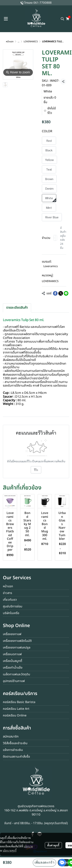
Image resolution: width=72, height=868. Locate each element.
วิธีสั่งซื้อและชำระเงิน (15, 743)
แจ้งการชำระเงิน (13, 750)
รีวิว (36, 470)
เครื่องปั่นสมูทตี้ (12, 661)
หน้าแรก (10, 42)
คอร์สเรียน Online (15, 715)
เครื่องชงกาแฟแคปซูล (17, 648)
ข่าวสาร (7, 593)
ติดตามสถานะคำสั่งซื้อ (16, 757)
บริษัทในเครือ (11, 613)
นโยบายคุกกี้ (10, 850)
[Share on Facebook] (55, 293)
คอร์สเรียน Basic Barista (19, 702)
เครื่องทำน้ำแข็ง (13, 668)
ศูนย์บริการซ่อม (13, 606)
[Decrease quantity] (54, 238)
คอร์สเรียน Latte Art (16, 709)
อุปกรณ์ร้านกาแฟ (14, 681)
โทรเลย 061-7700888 (38, 3)
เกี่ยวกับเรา (10, 600)
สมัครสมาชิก (11, 737)
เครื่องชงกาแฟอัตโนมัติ (17, 641)
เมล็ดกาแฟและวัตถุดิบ (17, 674)
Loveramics (51, 266)
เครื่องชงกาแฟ (12, 634)
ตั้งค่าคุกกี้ (53, 845)
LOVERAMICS (31, 42)
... (19, 42)
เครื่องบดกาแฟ (12, 654)
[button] (62, 19)
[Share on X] (61, 293)
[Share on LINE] (66, 293)
